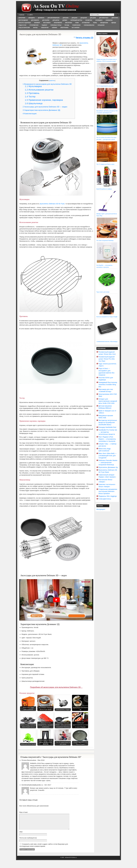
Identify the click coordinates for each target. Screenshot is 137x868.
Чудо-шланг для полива (103, 292)
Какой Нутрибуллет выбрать (104, 189)
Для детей (84, 18)
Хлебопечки (45, 28)
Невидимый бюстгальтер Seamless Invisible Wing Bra (108, 384)
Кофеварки (109, 20)
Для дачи (74, 18)
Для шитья (56, 20)
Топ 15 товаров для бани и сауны (105, 164)
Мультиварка (33, 86)
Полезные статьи (56, 25)
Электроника (64, 28)
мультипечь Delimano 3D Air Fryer (52, 204)
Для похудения (23, 20)
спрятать (52, 80)
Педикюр (44, 25)
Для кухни (115, 18)
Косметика (89, 20)
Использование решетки (39, 90)
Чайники (54, 28)
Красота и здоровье (25, 23)
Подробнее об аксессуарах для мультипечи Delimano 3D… (56, 687)
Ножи (77, 23)
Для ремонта (35, 20)
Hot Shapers (76, 28)
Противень (32, 93)
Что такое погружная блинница (105, 240)
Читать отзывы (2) (84, 38)
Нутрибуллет (86, 23)
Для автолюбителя (54, 18)
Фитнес (35, 28)
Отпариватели (34, 25)
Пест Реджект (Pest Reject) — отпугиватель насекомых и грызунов (107, 439)
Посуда (67, 25)
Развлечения (76, 25)
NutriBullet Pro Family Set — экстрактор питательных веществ (108, 432)
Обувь (95, 23)
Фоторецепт (101, 509)
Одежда (114, 23)
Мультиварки (58, 23)
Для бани (66, 18)
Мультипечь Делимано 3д (108, 467)
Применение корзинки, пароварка (44, 100)
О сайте (30, 15)
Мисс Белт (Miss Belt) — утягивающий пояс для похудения (108, 456)
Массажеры (47, 23)
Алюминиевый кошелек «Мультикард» (107, 341)
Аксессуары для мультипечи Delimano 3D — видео (45, 107)
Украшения (101, 25)
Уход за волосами (24, 28)
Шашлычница (34, 103)
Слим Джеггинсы (105, 499)
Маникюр (37, 23)
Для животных (104, 18)
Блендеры (32, 18)
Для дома (93, 18)
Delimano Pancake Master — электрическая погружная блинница (108, 462)
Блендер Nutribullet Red (107, 427)
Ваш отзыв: (24, 812)
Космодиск (99, 20)
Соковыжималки (89, 25)
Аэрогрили (22, 18)
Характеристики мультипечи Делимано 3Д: (42, 110)
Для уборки (46, 20)
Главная (21, 15)
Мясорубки (69, 23)
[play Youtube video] (56, 600)
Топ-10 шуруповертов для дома (105, 86)
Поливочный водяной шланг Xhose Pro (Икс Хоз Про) (107, 359)
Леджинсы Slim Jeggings (108, 496)
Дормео (65, 20)
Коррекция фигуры (76, 20)
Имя (21, 835)
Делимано (41, 18)
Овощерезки (104, 23)
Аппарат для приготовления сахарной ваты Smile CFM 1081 (108, 401)
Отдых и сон (22, 25)
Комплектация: (30, 114)
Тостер (30, 97)
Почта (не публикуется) (28, 841)
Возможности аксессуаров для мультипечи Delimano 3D (47, 84)
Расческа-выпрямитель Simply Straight (107, 317)
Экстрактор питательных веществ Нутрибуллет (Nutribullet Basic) (108, 422)
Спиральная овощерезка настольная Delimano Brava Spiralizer (108, 491)
